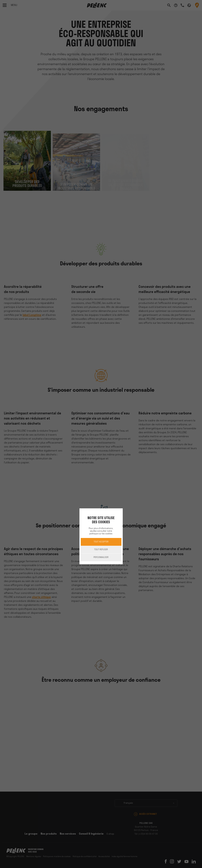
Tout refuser (101, 550)
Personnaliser (101, 557)
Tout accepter (101, 542)
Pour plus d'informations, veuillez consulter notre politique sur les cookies (101, 531)
